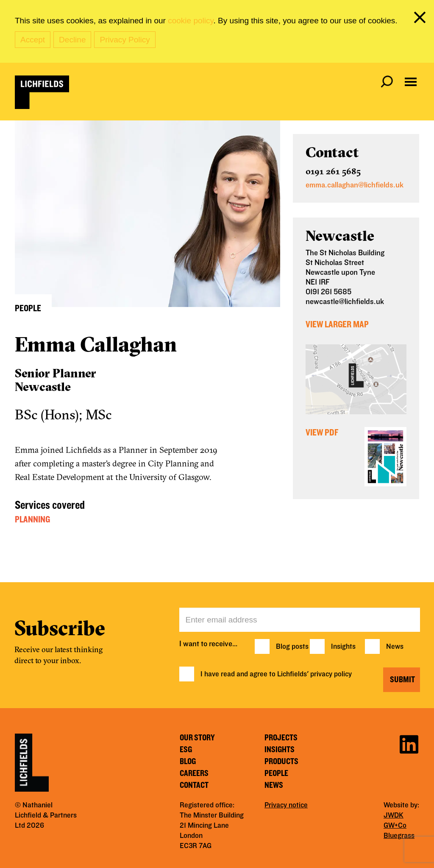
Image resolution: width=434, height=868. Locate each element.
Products (281, 762)
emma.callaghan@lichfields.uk (355, 185)
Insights (343, 647)
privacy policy (331, 674)
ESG (186, 750)
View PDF (322, 433)
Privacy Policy (125, 40)
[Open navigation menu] (411, 82)
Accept (33, 40)
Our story (197, 738)
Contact (194, 785)
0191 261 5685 (333, 171)
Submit (402, 680)
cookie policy (191, 21)
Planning (32, 519)
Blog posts (292, 647)
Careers (194, 773)
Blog (188, 762)
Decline (72, 40)
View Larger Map (337, 324)
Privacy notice (286, 805)
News (395, 647)
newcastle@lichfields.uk (345, 302)
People (276, 773)
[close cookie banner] (421, 19)
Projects (281, 738)
